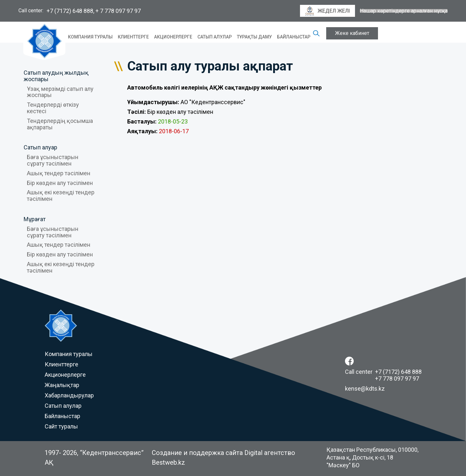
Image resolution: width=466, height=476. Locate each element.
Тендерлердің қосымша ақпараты (60, 124)
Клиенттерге (133, 37)
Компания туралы (90, 37)
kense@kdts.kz (365, 389)
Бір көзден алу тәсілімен (60, 183)
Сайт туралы (61, 426)
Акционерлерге (173, 37)
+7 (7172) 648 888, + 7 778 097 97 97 (94, 11)
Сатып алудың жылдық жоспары (56, 76)
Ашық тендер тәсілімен (59, 173)
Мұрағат (35, 219)
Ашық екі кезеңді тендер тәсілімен (61, 195)
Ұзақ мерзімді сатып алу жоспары (60, 92)
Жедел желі (327, 11)
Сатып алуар (40, 147)
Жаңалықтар (62, 385)
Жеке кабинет (352, 33)
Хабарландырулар (69, 395)
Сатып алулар (215, 37)
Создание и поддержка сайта (197, 453)
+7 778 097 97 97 (397, 379)
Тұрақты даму (254, 37)
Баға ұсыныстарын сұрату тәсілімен (53, 160)
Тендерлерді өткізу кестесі (53, 108)
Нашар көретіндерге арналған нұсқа (404, 11)
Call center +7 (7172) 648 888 (383, 372)
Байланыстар (294, 37)
